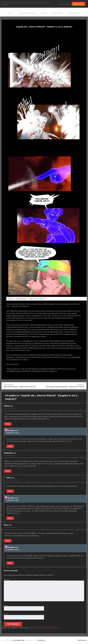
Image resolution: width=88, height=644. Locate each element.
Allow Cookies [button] (78, 4)
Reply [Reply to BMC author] (10, 446)
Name (6, 605)
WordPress (41, 640)
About (10, 13)
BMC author (10, 431)
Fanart (44, 13)
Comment (7, 580)
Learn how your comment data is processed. (44, 628)
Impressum (58, 13)
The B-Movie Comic (19, 640)
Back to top (82, 640)
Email (6, 614)
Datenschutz (75, 13)
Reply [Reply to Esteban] (8, 424)
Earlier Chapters (28, 13)
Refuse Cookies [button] (65, 4)
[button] (9, 5)
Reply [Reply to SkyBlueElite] (8, 471)
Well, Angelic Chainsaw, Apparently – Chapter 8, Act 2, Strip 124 (65, 386)
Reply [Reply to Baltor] (10, 491)
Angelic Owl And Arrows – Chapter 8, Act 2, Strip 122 (23, 386)
